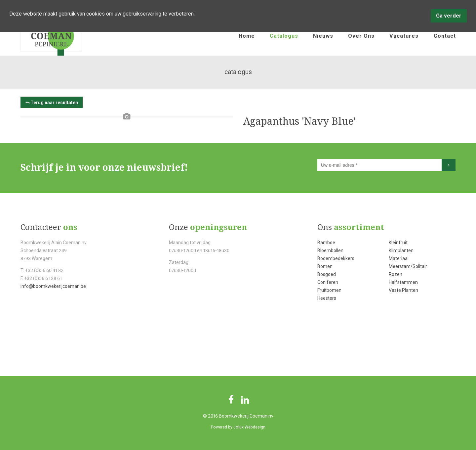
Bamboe (326, 243)
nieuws (323, 36)
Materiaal (399, 258)
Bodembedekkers (336, 258)
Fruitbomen (329, 290)
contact (445, 36)
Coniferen (328, 282)
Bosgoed (327, 274)
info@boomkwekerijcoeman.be (53, 286)
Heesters (327, 298)
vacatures (404, 36)
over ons (361, 36)
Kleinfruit (398, 243)
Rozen (396, 274)
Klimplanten (401, 250)
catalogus (284, 36)
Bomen (325, 266)
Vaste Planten (403, 290)
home (247, 36)
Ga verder (449, 16)
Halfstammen (403, 282)
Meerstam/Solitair (408, 266)
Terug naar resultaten (54, 103)
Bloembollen (330, 250)
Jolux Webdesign (249, 427)
